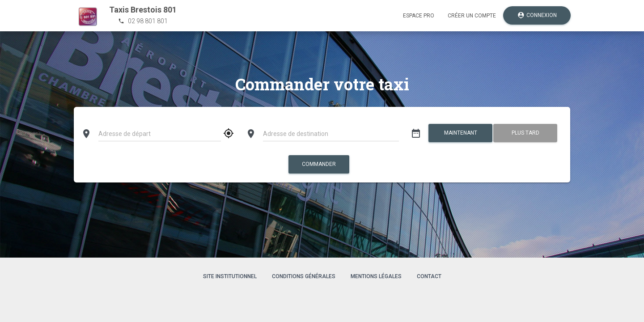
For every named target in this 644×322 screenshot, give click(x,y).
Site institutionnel (230, 276)
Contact (429, 276)
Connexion (537, 15)
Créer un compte (472, 16)
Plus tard (525, 133)
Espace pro (419, 16)
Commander (319, 164)
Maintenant (460, 133)
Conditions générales (304, 276)
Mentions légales (376, 276)
